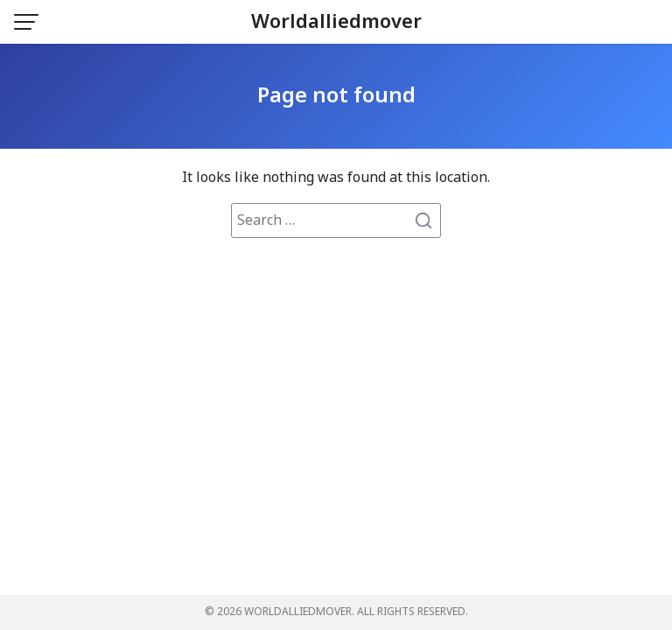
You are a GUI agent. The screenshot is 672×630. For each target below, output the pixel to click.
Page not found (336, 96)
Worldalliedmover (336, 22)
